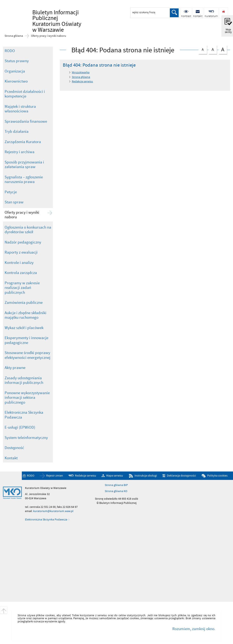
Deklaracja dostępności (181, 476)
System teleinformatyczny (26, 438)
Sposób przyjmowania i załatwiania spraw (24, 165)
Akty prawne (15, 368)
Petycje (11, 192)
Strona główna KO (116, 491)
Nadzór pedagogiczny (23, 242)
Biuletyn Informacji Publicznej (58, 18)
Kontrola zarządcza (21, 273)
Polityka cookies (217, 476)
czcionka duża (223, 49)
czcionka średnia (213, 49)
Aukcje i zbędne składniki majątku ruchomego (26, 315)
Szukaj (174, 13)
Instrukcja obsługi (146, 476)
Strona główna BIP (116, 485)
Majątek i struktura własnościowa (20, 109)
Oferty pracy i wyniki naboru (49, 36)
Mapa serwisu (115, 476)
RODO (10, 51)
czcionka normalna (203, 49)
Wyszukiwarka (81, 72)
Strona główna (14, 36)
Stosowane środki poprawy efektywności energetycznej (27, 355)
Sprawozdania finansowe (26, 121)
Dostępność (14, 448)
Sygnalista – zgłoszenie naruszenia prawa (24, 180)
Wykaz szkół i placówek (24, 328)
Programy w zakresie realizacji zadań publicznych (22, 288)
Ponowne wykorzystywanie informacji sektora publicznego (27, 398)
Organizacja (15, 71)
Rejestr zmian (55, 476)
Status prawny (17, 61)
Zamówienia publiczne (24, 303)
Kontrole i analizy (19, 263)
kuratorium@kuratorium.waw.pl (53, 511)
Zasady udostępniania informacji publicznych (24, 380)
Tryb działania (17, 132)
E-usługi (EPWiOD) (20, 427)
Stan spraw (14, 202)
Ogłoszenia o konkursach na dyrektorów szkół (28, 230)
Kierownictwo (16, 81)
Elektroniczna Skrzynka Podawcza (24, 415)
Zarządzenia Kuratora (23, 142)
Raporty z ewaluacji (21, 252)
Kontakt (11, 458)
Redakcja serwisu (82, 81)
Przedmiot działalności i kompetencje (25, 94)
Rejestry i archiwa (20, 152)
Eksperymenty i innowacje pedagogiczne (26, 340)
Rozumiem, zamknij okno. (194, 629)
